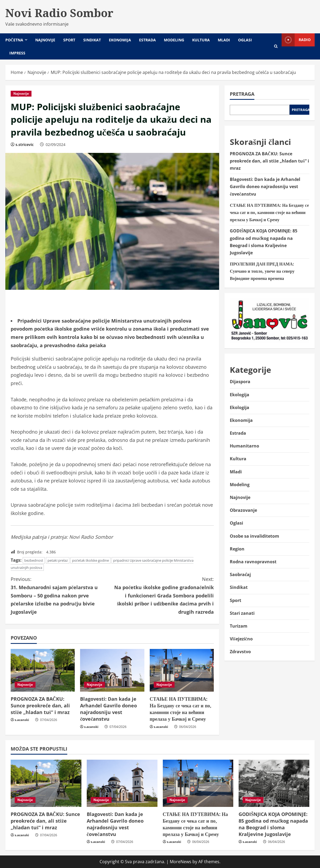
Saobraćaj (240, 574)
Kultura (201, 40)
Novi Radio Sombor (59, 13)
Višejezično (241, 639)
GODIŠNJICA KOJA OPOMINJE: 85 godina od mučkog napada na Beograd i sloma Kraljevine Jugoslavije (273, 824)
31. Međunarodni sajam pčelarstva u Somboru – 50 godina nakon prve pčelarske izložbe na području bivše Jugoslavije (62, 595)
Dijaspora (240, 382)
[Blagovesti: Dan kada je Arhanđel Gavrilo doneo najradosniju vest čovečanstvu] (112, 670)
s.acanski (22, 720)
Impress (17, 53)
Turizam (239, 626)
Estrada (147, 40)
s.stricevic (25, 144)
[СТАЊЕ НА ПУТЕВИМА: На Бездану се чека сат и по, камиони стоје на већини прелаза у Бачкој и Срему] (182, 670)
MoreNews (181, 862)
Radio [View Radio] (296, 40)
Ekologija (240, 395)
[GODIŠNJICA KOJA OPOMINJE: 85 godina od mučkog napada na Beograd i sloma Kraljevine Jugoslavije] (274, 783)
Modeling (174, 40)
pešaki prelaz (58, 560)
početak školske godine (90, 560)
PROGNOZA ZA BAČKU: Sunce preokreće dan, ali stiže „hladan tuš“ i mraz (40, 706)
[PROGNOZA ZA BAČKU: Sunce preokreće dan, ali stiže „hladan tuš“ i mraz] (43, 670)
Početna (14, 40)
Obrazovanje (243, 510)
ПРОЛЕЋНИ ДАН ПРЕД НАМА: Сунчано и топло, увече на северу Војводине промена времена (262, 271)
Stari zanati (242, 613)
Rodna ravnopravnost (253, 562)
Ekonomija (120, 40)
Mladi (224, 40)
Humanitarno (244, 446)
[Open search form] (276, 46)
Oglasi (245, 40)
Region (237, 549)
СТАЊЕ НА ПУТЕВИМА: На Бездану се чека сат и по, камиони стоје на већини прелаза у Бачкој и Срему (181, 709)
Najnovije (45, 40)
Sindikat (92, 40)
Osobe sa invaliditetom (254, 536)
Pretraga (242, 94)
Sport (69, 40)
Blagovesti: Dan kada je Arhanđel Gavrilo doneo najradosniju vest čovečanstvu (108, 709)
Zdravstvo (240, 652)
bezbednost (34, 560)
